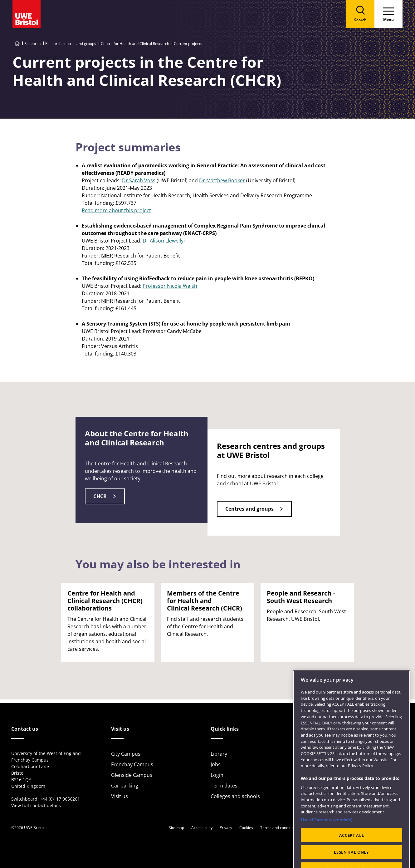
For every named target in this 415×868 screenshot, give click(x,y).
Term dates (224, 786)
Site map (176, 828)
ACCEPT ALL (352, 849)
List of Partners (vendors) (327, 834)
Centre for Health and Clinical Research (135, 44)
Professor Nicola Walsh (170, 286)
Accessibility (202, 828)
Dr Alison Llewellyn (165, 241)
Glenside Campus (132, 775)
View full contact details (36, 805)
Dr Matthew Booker (222, 180)
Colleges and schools (235, 796)
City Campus (126, 754)
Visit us (120, 796)
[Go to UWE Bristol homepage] (17, 44)
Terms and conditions (279, 828)
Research (32, 44)
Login (217, 775)
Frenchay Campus (132, 764)
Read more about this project (116, 210)
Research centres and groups (71, 44)
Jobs (216, 764)
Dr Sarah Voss (139, 180)
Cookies (246, 828)
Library (219, 754)
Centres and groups (249, 509)
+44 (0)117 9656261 (60, 799)
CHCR (100, 496)
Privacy (226, 828)
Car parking (125, 786)
